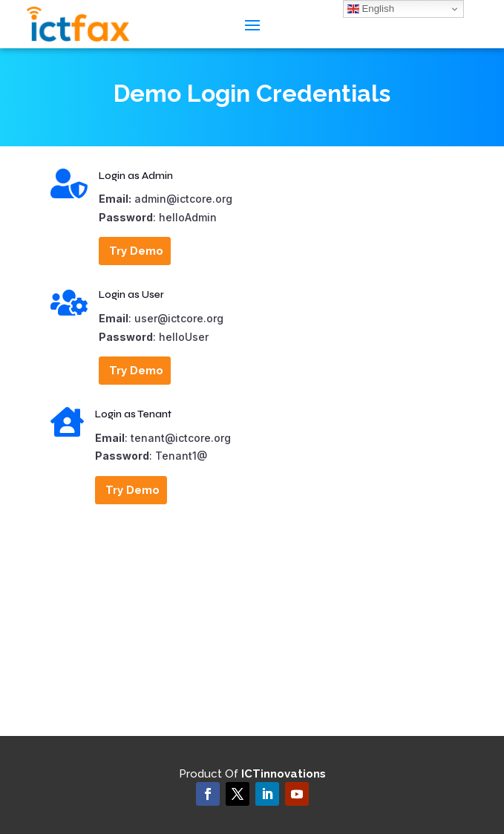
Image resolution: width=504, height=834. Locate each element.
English (371, 9)
